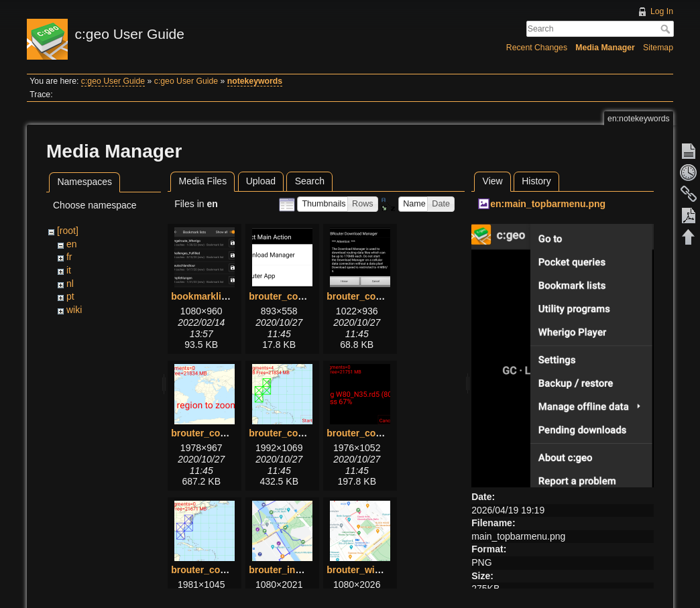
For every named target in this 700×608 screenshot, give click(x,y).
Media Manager (605, 48)
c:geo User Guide (113, 81)
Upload (261, 181)
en (72, 244)
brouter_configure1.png (302, 296)
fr (69, 257)
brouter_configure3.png (224, 433)
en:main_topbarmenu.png (548, 204)
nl (70, 284)
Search (667, 29)
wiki (74, 310)
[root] (68, 231)
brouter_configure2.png (380, 296)
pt (70, 296)
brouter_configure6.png (224, 570)
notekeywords (255, 81)
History (536, 181)
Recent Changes (537, 48)
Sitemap (658, 48)
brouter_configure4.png (302, 433)
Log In (662, 11)
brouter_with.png (365, 570)
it (69, 270)
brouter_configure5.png (380, 433)
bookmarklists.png (213, 296)
